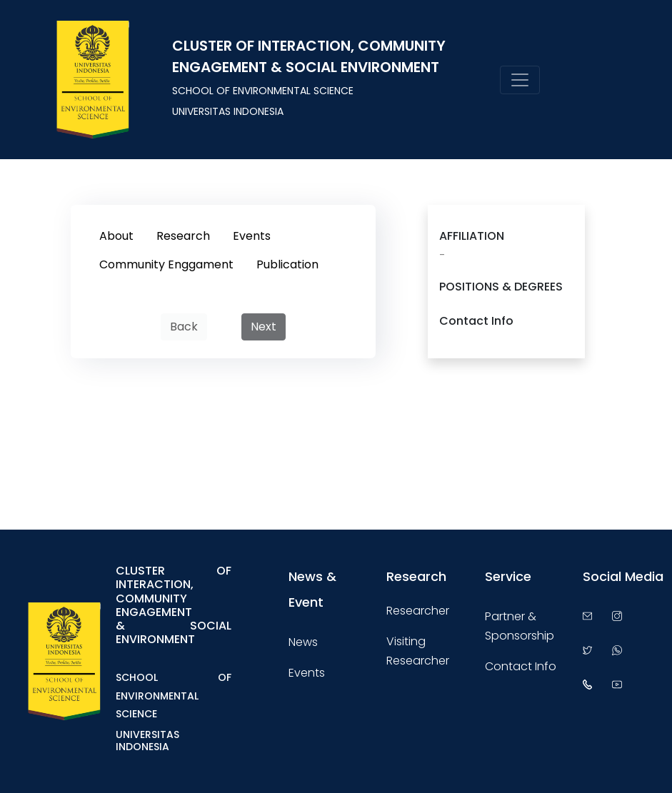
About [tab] (116, 236)
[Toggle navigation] (520, 80)
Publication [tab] (287, 264)
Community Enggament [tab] (166, 264)
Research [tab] (183, 236)
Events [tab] (252, 236)
